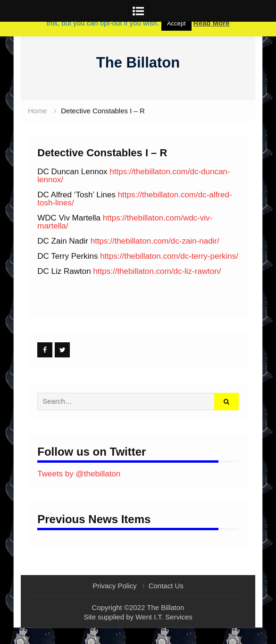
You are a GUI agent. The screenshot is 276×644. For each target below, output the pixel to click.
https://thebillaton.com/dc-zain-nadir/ (155, 241)
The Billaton (138, 63)
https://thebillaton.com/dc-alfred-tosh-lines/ (134, 199)
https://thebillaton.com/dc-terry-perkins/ (169, 256)
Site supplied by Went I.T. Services (138, 617)
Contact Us (166, 586)
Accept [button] (176, 23)
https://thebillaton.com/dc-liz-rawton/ (157, 271)
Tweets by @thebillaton (79, 474)
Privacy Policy (114, 586)
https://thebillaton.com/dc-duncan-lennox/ (134, 176)
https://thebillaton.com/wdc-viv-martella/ (125, 222)
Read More (212, 23)
